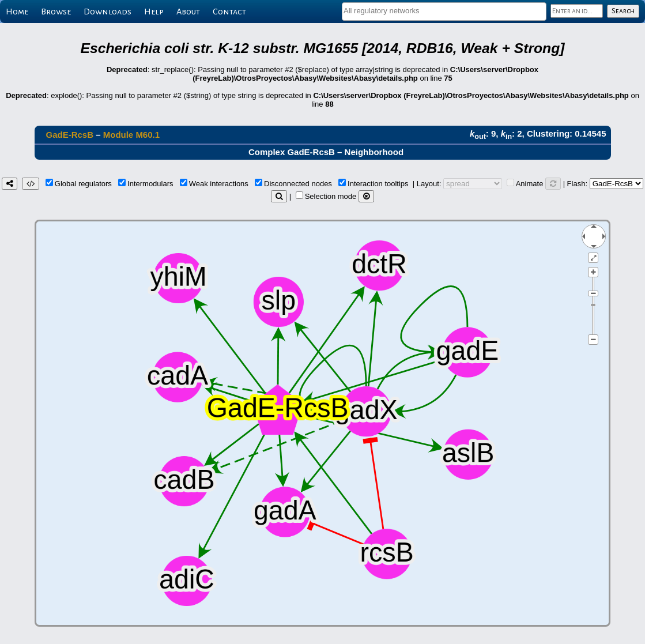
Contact (229, 12)
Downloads (108, 12)
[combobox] (444, 12)
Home (17, 12)
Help (154, 12)
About (188, 12)
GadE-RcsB (70, 135)
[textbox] (444, 11)
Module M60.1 (131, 135)
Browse (56, 12)
